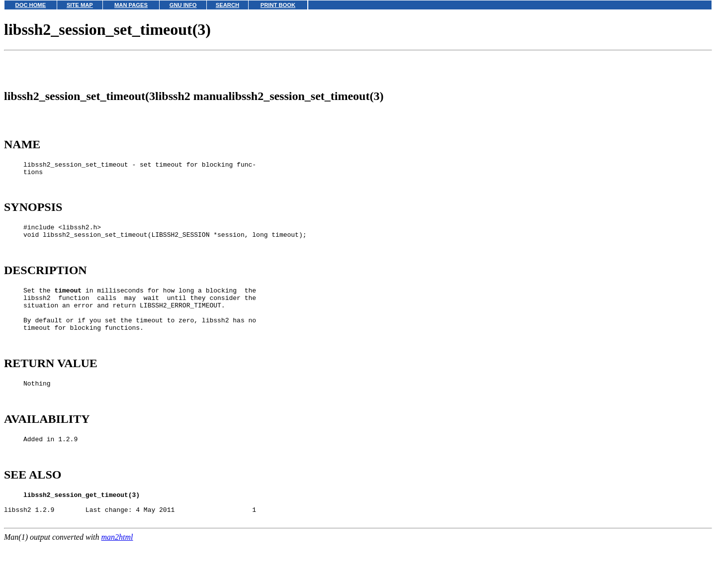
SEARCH (227, 5)
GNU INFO (183, 5)
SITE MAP (80, 5)
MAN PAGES (131, 5)
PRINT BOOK (278, 5)
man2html (117, 583)
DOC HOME (31, 5)
